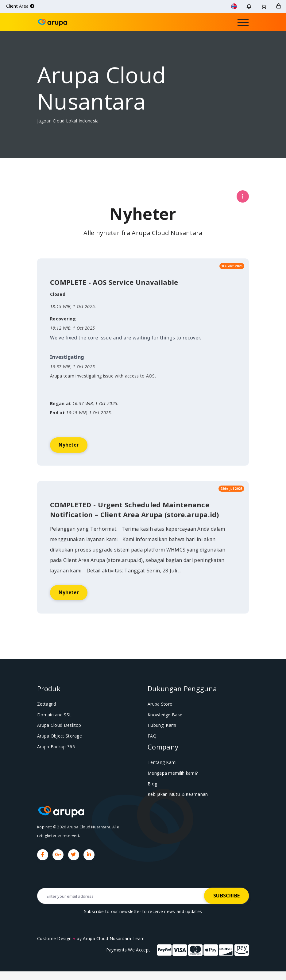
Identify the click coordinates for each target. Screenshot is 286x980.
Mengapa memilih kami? (171, 782)
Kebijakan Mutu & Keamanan (176, 803)
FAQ (151, 746)
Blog (152, 793)
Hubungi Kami (161, 736)
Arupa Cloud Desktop (58, 736)
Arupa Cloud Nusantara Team (114, 947)
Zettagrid (46, 715)
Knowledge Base (164, 725)
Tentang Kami (161, 772)
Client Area (20, 6)
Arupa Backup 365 (55, 756)
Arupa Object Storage (58, 746)
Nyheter (72, 467)
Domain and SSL (53, 725)
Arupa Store (159, 715)
